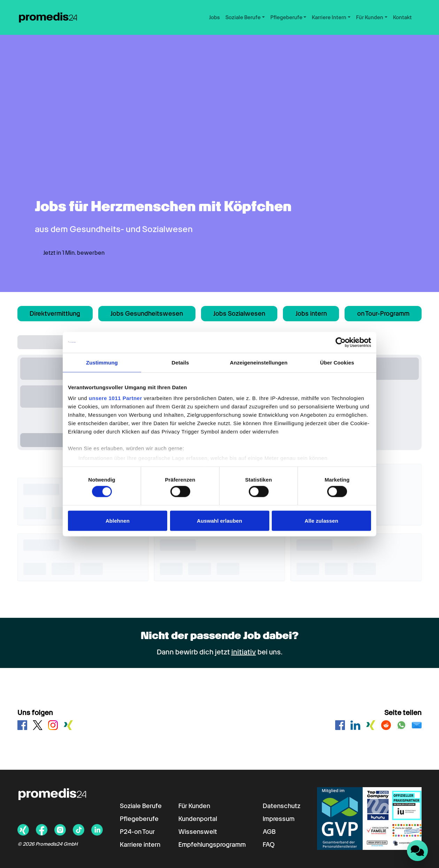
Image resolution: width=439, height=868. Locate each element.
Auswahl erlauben (219, 520)
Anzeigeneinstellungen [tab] (259, 362)
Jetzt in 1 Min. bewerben (74, 253)
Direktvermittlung (55, 313)
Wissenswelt (198, 832)
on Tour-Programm (383, 313)
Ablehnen (118, 520)
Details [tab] (180, 362)
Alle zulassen (321, 520)
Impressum (279, 819)
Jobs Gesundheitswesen (147, 313)
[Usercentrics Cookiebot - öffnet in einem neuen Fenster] (341, 342)
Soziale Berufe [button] (243, 17)
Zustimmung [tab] (102, 362)
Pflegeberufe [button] (286, 17)
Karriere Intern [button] (329, 17)
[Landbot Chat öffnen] (417, 851)
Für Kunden (194, 806)
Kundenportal (198, 819)
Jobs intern (311, 313)
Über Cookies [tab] (337, 362)
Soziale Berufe (141, 806)
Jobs (214, 17)
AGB (269, 832)
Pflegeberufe (139, 819)
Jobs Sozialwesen (239, 313)
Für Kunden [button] (370, 17)
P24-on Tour (137, 832)
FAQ (269, 844)
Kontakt (402, 17)
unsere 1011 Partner (115, 398)
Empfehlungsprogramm (212, 844)
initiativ (244, 652)
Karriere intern (140, 844)
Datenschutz (282, 806)
